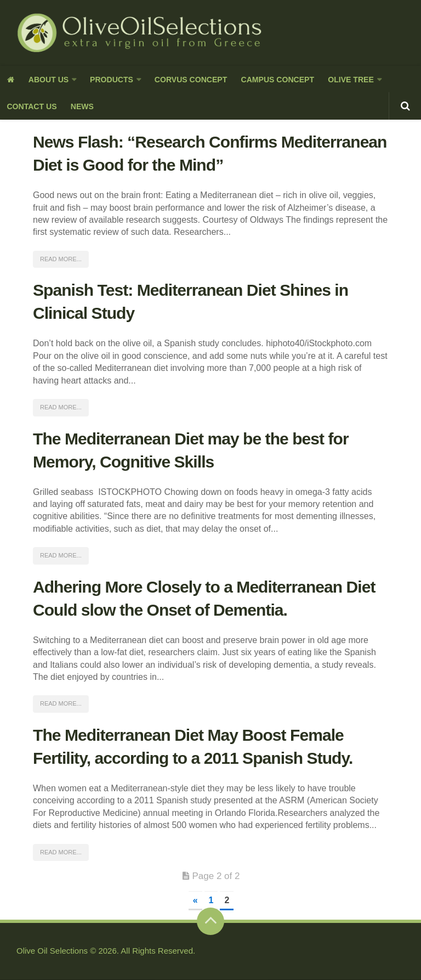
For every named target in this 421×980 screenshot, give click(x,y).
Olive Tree (347, 80)
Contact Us (32, 107)
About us (47, 80)
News (81, 107)
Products (110, 80)
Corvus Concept (189, 80)
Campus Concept (274, 80)
